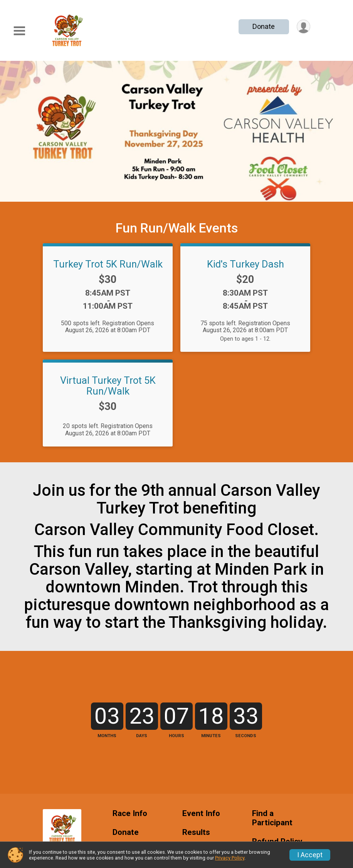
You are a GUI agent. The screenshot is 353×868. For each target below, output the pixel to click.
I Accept (310, 855)
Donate (263, 26)
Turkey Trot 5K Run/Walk (108, 264)
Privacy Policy (230, 858)
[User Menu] (303, 27)
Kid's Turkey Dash (245, 264)
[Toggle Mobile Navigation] (19, 31)
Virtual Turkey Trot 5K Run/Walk (108, 386)
